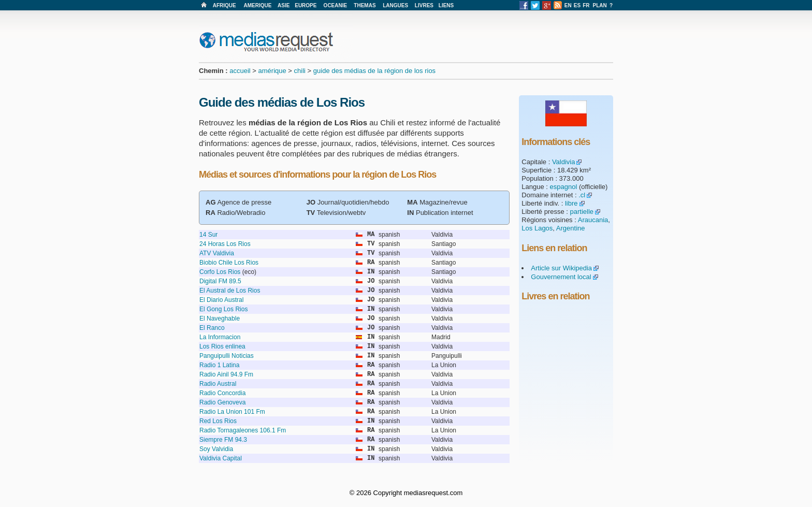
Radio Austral (218, 384)
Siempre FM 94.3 (223, 440)
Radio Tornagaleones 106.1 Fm (243, 430)
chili (300, 71)
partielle (582, 212)
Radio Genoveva (222, 402)
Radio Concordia (222, 393)
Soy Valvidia (216, 449)
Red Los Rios (218, 421)
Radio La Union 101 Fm (232, 412)
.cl (582, 195)
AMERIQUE (258, 5)
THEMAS (365, 5)
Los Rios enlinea (222, 346)
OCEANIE (336, 5)
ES (577, 5)
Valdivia (564, 162)
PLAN (600, 5)
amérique (272, 71)
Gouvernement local (561, 277)
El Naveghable (220, 318)
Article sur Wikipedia (561, 268)
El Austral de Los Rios (230, 291)
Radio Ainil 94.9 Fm (226, 374)
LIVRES (424, 5)
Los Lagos (537, 228)
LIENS (446, 5)
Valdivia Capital (221, 458)
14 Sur (208, 235)
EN (568, 5)
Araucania (593, 220)
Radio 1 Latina (219, 365)
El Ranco (212, 328)
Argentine (571, 228)
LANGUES (395, 5)
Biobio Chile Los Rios (229, 263)
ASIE (284, 5)
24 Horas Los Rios (225, 244)
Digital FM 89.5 (220, 281)
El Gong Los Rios (223, 309)
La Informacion (220, 337)
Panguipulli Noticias (227, 356)
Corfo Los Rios (220, 272)
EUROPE (306, 5)
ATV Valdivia (217, 253)
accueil (240, 71)
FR (586, 5)
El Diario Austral (221, 300)
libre (571, 203)
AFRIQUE (224, 5)
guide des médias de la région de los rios (374, 71)
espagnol (564, 187)
